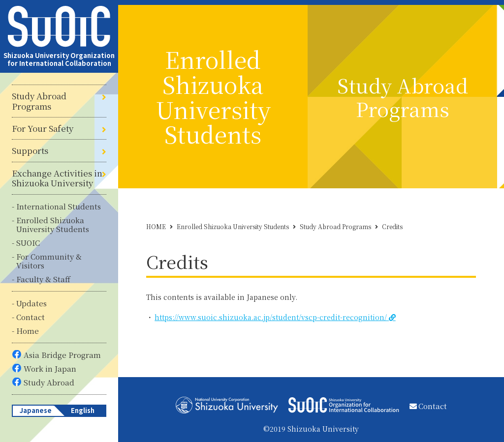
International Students (59, 206)
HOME (156, 226)
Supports (30, 150)
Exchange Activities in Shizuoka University (57, 178)
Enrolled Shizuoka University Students (53, 224)
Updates (31, 303)
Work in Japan (50, 368)
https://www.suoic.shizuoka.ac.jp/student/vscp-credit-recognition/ (271, 317)
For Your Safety (43, 128)
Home (28, 331)
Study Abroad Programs (39, 101)
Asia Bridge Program (62, 355)
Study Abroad (49, 382)
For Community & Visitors (49, 261)
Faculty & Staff (43, 279)
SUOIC (28, 243)
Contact (31, 317)
